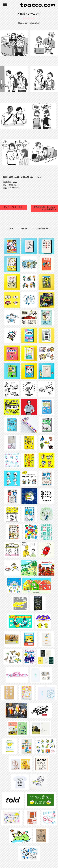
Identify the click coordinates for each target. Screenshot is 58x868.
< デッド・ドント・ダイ (12, 207)
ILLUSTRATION (41, 229)
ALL (11, 229)
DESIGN (23, 229)
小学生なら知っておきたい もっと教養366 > (45, 208)
